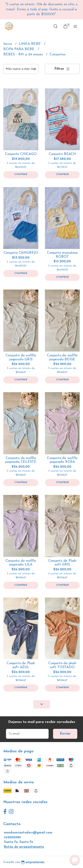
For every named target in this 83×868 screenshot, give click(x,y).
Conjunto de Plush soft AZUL (21, 665)
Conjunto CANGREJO (21, 253)
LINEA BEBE (30, 44)
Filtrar (62, 69)
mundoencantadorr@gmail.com (28, 833)
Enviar (65, 734)
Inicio (8, 44)
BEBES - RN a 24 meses (24, 55)
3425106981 (12, 838)
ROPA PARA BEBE (19, 49)
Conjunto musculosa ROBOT (62, 255)
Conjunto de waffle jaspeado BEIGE (62, 357)
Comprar (21, 174)
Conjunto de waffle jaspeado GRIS (21, 357)
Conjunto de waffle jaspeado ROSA (62, 460)
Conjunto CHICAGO (21, 154)
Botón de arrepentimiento (24, 847)
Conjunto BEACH (62, 154)
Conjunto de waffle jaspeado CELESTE (21, 460)
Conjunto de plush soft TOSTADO (62, 665)
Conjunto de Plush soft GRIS (62, 563)
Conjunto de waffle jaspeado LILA (21, 563)
